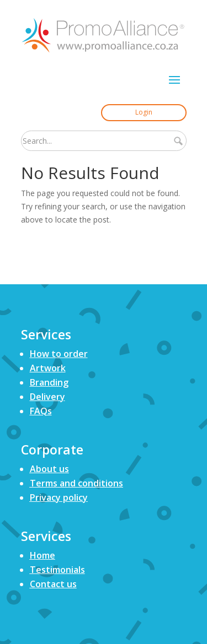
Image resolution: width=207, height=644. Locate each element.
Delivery (47, 397)
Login (144, 112)
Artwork (48, 368)
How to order (59, 354)
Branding (49, 382)
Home (43, 555)
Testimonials (57, 570)
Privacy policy (59, 497)
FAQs (41, 411)
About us (49, 469)
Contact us (53, 584)
